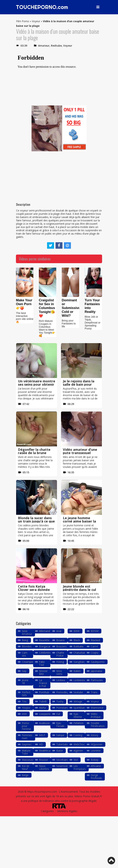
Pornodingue (64, 692)
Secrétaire (62, 760)
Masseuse (28, 760)
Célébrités (45, 653)
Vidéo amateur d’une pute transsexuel (80, 451)
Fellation (79, 723)
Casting (78, 735)
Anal (59, 631)
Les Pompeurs (80, 767)
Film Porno (23, 21)
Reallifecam (46, 751)
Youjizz (26, 708)
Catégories (47, 811)
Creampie (27, 662)
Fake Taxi (42, 663)
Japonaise (96, 671)
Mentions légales (67, 811)
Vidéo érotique (96, 715)
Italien (77, 671)
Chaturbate (80, 653)
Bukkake (79, 646)
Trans (94, 692)
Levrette (96, 751)
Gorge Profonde (96, 777)
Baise (60, 751)
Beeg (25, 640)
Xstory (94, 735)
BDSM (95, 631)
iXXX (24, 714)
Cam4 (94, 646)
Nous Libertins (44, 767)
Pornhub (44, 692)
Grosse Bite (43, 672)
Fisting (60, 662)
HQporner (97, 744)
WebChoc (79, 744)
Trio (24, 701)
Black (77, 640)
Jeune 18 (25, 682)
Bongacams (46, 646)
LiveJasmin (45, 714)
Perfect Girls (26, 694)
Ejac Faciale (60, 724)
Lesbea (61, 680)
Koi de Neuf (26, 767)
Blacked (95, 640)
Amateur (44, 46)
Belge (25, 775)
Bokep (95, 760)
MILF (42, 735)
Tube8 (43, 701)
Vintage (78, 701)
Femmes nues (27, 737)
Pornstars (62, 708)
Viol (76, 760)
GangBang (80, 662)
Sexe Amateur (27, 632)
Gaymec (27, 744)
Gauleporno (98, 662)
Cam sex (25, 654)
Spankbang (80, 708)
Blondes (27, 646)
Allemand (45, 631)
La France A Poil (43, 683)
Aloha (42, 708)
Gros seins (59, 672)
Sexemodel (63, 766)
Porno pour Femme (26, 726)
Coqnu (95, 653)
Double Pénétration (98, 724)
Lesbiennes (80, 680)
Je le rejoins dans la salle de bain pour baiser (79, 384)
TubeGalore (63, 744)
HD (41, 744)
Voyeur (36, 21)
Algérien (78, 751)
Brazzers (61, 646)
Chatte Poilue (60, 654)
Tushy (60, 701)
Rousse (43, 760)
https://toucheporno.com (42, 792)
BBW (76, 631)
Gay (24, 671)
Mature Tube (26, 752)
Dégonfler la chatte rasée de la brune (34, 451)
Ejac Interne (78, 715)
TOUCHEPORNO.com (43, 7)
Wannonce (97, 708)
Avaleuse (44, 723)
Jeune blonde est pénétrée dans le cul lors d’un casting (79, 590)
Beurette (44, 640)
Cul (58, 714)
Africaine (96, 766)
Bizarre (60, 640)
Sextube (78, 692)
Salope (60, 735)
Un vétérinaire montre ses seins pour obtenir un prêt (37, 384)
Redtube (56, 46)
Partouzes (97, 680)
